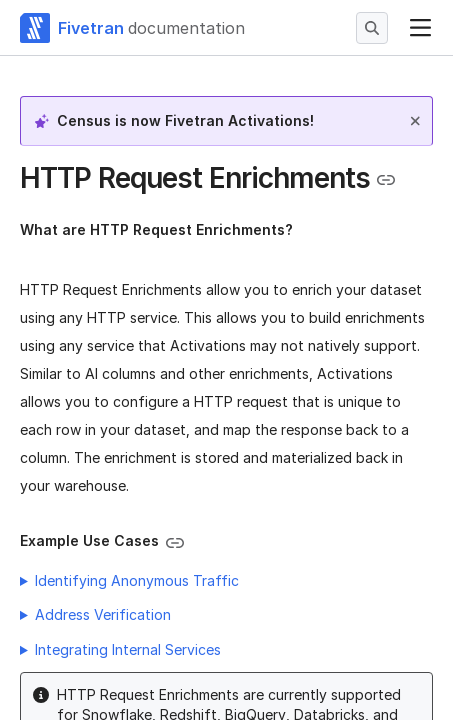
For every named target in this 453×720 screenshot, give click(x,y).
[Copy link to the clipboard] (386, 180)
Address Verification (103, 614)
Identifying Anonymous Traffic (137, 580)
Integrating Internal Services (128, 649)
